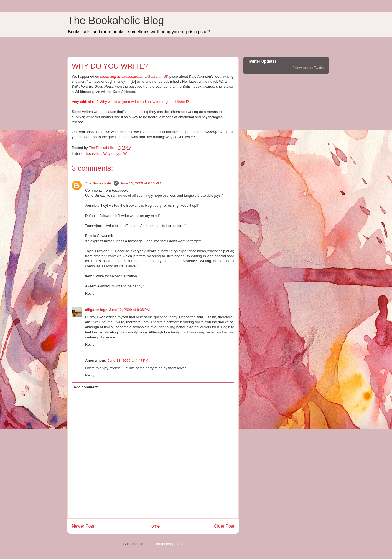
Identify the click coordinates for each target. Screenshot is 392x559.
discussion (93, 154)
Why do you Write (117, 154)
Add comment (86, 387)
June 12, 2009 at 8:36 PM (129, 310)
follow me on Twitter (308, 68)
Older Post (224, 526)
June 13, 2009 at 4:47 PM (128, 361)
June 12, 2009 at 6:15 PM (141, 183)
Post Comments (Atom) (164, 544)
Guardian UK (158, 76)
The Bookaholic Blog (116, 21)
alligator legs (96, 310)
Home (154, 526)
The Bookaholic (99, 183)
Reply (90, 293)
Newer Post (83, 526)
